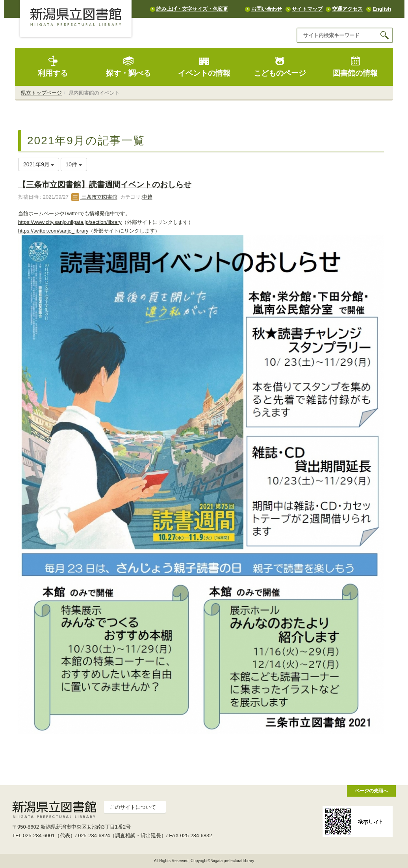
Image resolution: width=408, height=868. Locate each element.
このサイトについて (133, 807)
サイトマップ (307, 9)
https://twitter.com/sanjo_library (53, 231)
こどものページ (280, 66)
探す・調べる (128, 66)
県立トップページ (41, 93)
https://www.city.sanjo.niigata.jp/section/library (70, 222)
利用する (53, 66)
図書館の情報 (355, 66)
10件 (74, 164)
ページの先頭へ (371, 791)
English (382, 9)
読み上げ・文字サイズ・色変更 (192, 9)
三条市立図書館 (94, 197)
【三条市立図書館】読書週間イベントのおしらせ (105, 184)
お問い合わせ (267, 9)
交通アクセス (347, 9)
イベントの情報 (204, 66)
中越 (147, 197)
